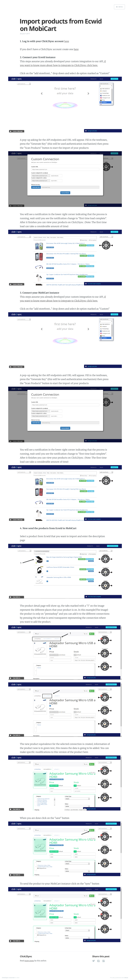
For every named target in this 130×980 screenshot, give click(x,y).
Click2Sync (26, 956)
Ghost (126, 978)
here (67, 41)
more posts (29, 961)
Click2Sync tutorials (8, 978)
